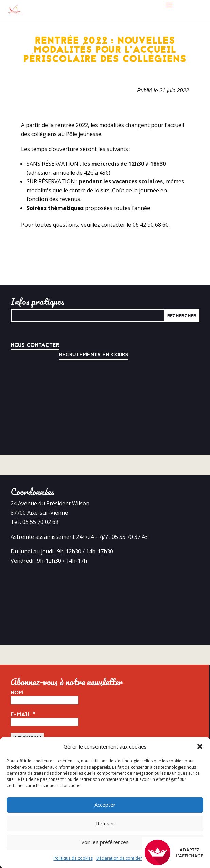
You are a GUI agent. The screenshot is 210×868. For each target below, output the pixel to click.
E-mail (23, 714)
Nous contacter (35, 345)
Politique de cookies (73, 858)
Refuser (105, 823)
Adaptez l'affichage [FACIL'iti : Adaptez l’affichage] (174, 853)
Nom (17, 693)
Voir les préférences (105, 842)
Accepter (105, 805)
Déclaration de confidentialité (125, 858)
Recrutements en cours (94, 355)
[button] (200, 746)
